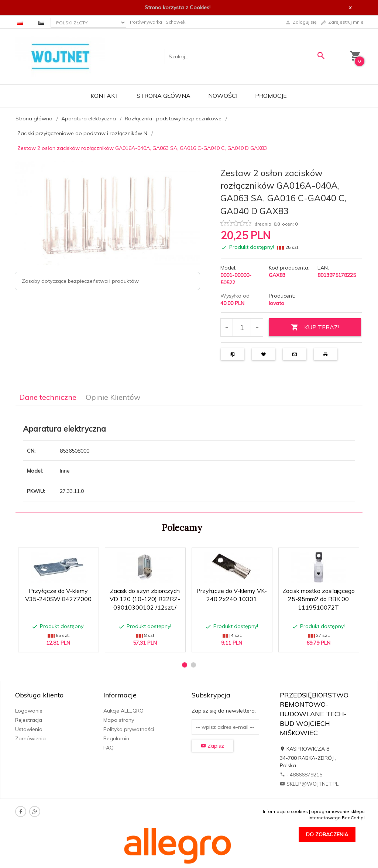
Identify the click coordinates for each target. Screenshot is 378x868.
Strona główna (164, 96)
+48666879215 (301, 775)
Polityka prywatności (129, 729)
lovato (276, 303)
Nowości (223, 96)
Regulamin (116, 738)
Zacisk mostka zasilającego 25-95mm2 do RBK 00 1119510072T (319, 599)
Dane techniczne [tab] (48, 397)
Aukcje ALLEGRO (123, 711)
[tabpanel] (189, 459)
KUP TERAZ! (315, 327)
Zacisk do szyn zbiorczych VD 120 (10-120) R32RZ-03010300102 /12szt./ (145, 599)
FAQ (109, 748)
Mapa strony (119, 720)
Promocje (271, 96)
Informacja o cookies (285, 811)
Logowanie (29, 711)
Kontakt (105, 96)
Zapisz (212, 746)
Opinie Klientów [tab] (113, 397)
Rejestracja (29, 720)
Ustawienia (29, 729)
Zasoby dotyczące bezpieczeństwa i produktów (80, 281)
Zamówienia (30, 738)
